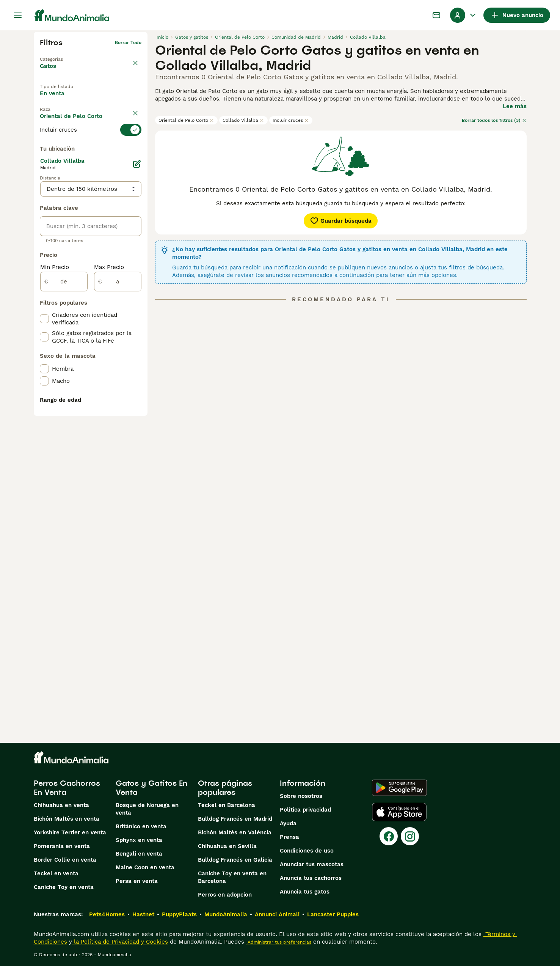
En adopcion (104, 100)
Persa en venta (137, 881)
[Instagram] (410, 836)
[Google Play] (399, 788)
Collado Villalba (243, 120)
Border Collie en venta (65, 860)
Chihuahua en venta (61, 805)
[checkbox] (44, 187)
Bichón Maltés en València (235, 832)
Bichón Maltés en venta (67, 819)
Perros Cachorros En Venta (67, 788)
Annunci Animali (277, 914)
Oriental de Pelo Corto (186, 120)
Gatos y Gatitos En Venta (151, 788)
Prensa (289, 837)
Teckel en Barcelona (227, 805)
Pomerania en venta (62, 846)
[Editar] (137, 338)
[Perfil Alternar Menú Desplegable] (464, 15)
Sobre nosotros (301, 796)
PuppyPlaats (179, 914)
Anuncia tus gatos (305, 892)
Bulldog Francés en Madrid (235, 819)
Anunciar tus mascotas (312, 864)
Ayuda (288, 823)
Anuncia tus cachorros (311, 878)
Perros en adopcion (225, 895)
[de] (64, 456)
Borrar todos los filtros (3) (494, 120)
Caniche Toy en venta (64, 887)
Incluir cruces (291, 120)
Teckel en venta (56, 873)
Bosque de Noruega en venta (147, 809)
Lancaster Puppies (333, 914)
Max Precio (109, 442)
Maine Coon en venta (145, 867)
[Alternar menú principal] (18, 15)
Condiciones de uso (307, 851)
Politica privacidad (305, 810)
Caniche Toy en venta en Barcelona (232, 877)
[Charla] (436, 15)
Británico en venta (141, 826)
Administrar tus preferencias (279, 942)
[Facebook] (389, 836)
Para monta (63, 117)
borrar (134, 136)
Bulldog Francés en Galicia (235, 860)
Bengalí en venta (139, 854)
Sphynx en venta (139, 840)
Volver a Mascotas (61, 55)
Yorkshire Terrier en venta (70, 832)
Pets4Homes (107, 914)
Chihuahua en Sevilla (227, 846)
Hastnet (143, 914)
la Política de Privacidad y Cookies (120, 942)
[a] (118, 456)
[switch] (91, 149)
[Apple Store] (399, 812)
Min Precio (55, 442)
